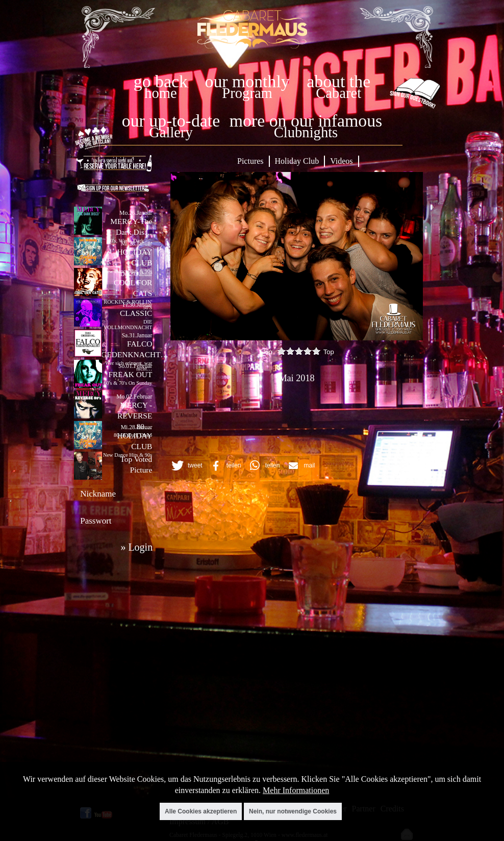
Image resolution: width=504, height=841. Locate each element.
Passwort (96, 521)
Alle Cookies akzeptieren (201, 811)
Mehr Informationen (296, 790)
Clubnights (306, 132)
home (161, 93)
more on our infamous (306, 121)
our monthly (247, 81)
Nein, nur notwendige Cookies (293, 811)
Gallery (171, 132)
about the (338, 81)
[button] (185, 466)
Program (247, 93)
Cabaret (338, 93)
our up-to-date (171, 121)
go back (161, 81)
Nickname (98, 494)
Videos (341, 161)
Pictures (250, 161)
